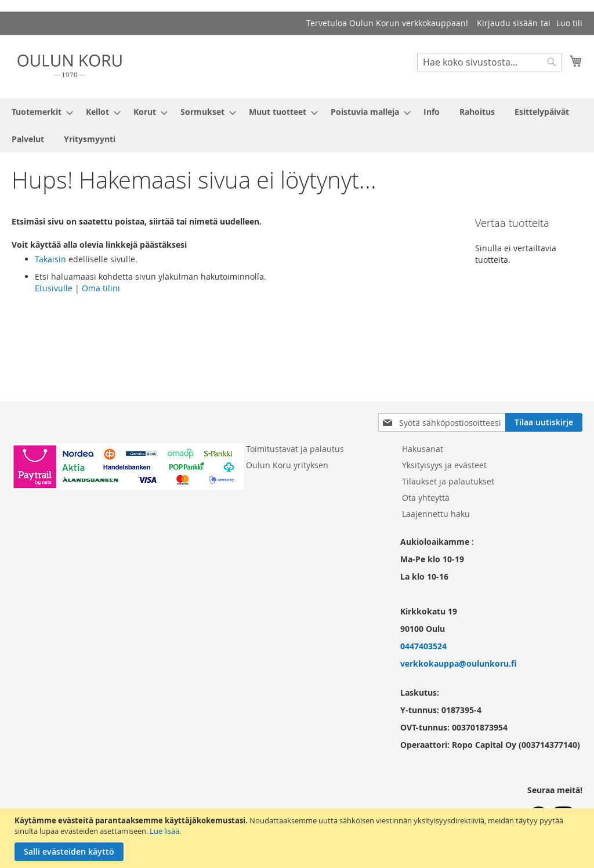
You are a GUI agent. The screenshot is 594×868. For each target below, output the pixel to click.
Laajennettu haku (436, 514)
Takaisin (50, 259)
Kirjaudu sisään (507, 23)
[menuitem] (39, 112)
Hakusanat (423, 449)
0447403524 (423, 646)
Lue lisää (164, 831)
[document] (298, 838)
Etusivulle (54, 288)
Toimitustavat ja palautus (295, 449)
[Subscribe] (544, 422)
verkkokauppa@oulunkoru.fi (459, 663)
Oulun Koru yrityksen (287, 465)
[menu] (297, 125)
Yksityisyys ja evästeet (444, 465)
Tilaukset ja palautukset (448, 481)
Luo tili (569, 23)
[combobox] (490, 62)
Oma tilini (101, 288)
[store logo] (70, 66)
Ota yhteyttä (426, 498)
